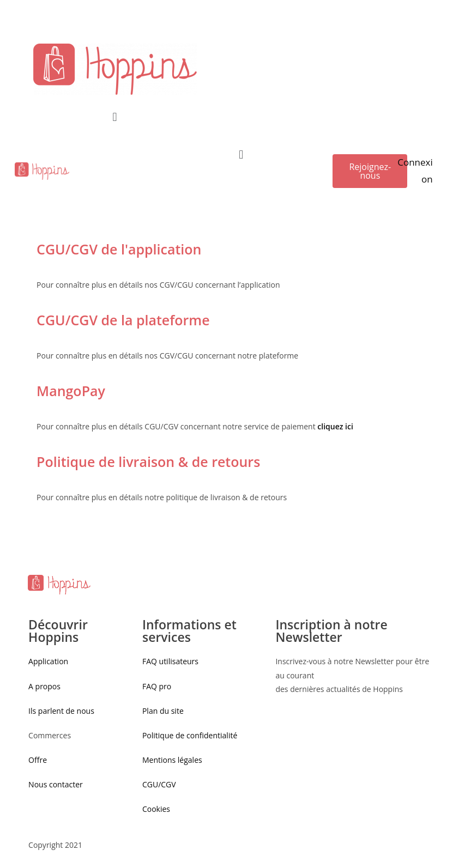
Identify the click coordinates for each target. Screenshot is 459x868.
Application (48, 661)
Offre (38, 760)
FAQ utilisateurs (170, 661)
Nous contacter (56, 784)
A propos (44, 686)
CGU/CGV (159, 784)
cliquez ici (335, 426)
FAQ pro (158, 686)
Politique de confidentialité (190, 735)
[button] (370, 171)
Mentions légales (172, 760)
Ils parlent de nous (61, 711)
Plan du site (163, 711)
